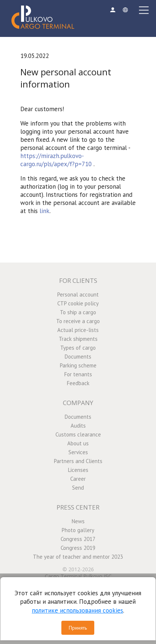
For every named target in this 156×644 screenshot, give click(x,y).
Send (78, 488)
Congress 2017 (78, 539)
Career (78, 479)
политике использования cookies (77, 610)
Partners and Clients (78, 461)
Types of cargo (78, 348)
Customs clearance (78, 434)
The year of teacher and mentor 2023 (78, 557)
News (78, 521)
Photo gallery (78, 530)
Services (78, 452)
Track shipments (78, 339)
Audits (78, 426)
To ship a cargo (78, 312)
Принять (78, 628)
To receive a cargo (78, 321)
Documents (78, 357)
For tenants (78, 374)
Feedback (78, 383)
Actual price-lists (78, 330)
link (45, 211)
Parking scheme (78, 365)
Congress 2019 (78, 548)
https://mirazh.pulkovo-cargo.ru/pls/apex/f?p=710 (56, 160)
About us (78, 443)
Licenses (78, 470)
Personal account (78, 294)
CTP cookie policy (78, 303)
